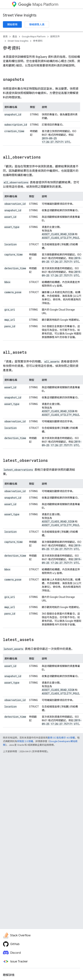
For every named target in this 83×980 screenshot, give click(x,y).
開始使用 (12, 24)
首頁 (5, 37)
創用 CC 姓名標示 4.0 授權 (61, 738)
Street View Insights (20, 15)
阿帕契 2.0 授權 (25, 741)
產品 (15, 37)
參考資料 (38, 41)
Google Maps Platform (34, 37)
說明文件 (55, 37)
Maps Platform (38, 4)
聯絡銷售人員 (37, 24)
